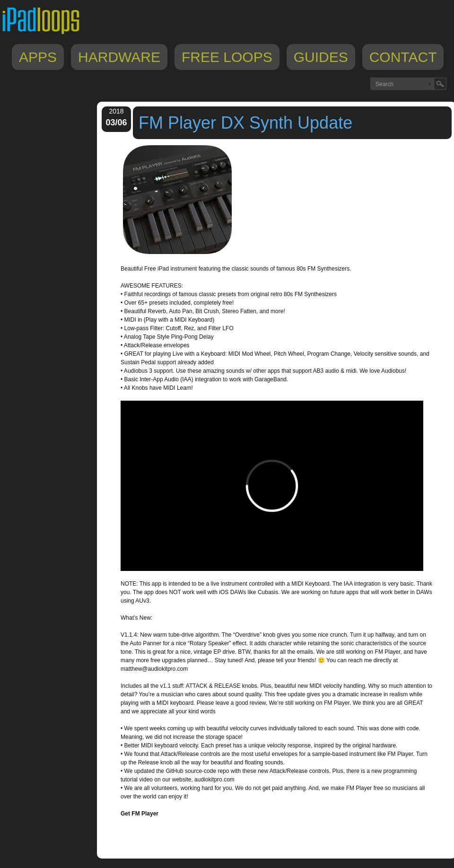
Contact (403, 57)
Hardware (119, 57)
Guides (321, 57)
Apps (38, 57)
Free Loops (227, 57)
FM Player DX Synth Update (245, 123)
